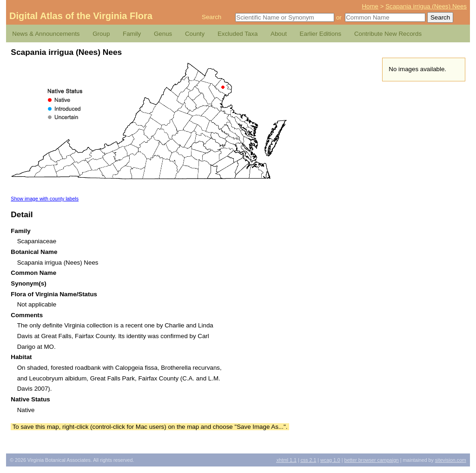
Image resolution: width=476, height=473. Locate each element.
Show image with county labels (45, 199)
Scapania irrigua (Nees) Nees (426, 6)
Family (132, 34)
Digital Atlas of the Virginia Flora (81, 16)
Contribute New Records (388, 34)
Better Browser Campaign (371, 460)
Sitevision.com (451, 460)
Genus (163, 34)
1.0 (330, 460)
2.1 (309, 460)
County (195, 34)
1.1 (287, 460)
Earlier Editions (321, 34)
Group (101, 34)
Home (370, 6)
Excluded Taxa (238, 34)
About (279, 34)
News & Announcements (46, 34)
